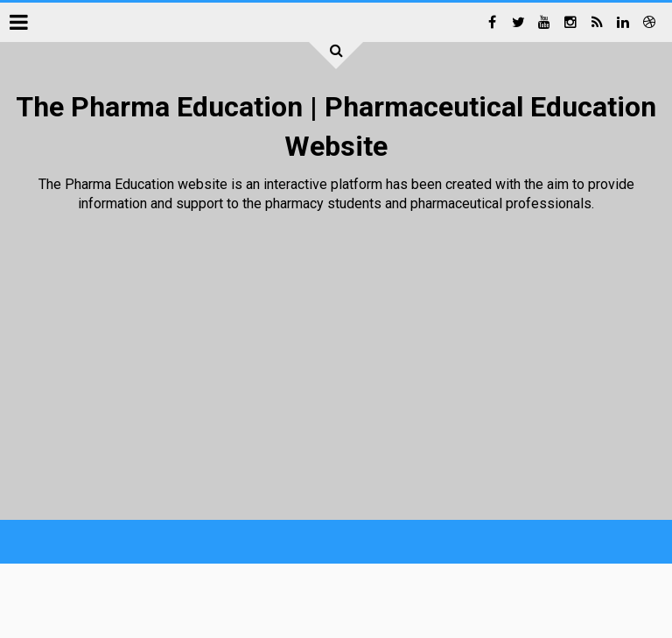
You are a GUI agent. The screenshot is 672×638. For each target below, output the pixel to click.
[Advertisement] (328, 367)
